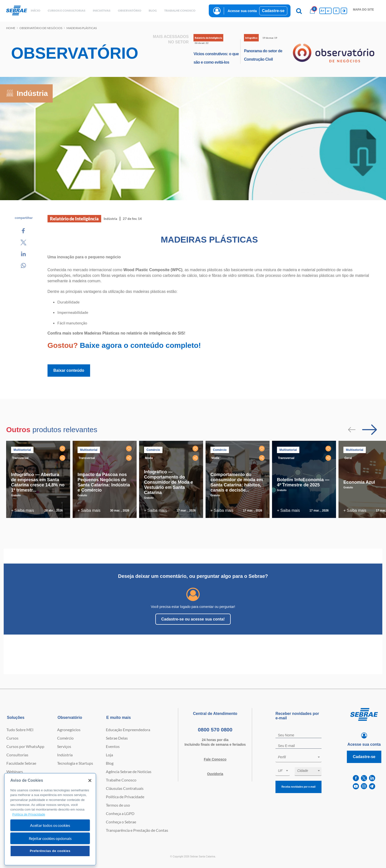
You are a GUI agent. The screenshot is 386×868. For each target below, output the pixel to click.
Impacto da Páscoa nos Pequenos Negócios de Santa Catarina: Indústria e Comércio (104, 482)
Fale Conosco (215, 759)
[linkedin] (372, 778)
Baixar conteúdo (69, 370)
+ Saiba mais (23, 510)
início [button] (36, 10)
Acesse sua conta (242, 11)
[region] (50, 819)
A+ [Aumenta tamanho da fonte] (322, 11)
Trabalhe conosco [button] (180, 10)
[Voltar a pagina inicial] (17, 11)
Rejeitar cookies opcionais (50, 838)
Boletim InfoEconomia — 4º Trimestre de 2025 (303, 482)
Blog (110, 763)
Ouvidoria (215, 774)
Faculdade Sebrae (21, 763)
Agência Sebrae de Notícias (129, 771)
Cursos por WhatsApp (25, 746)
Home (11, 28)
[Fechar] (90, 780)
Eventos (113, 746)
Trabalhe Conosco (121, 780)
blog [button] (153, 10)
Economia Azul (359, 482)
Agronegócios (69, 730)
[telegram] (372, 786)
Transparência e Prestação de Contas (137, 830)
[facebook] (356, 778)
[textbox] (301, 757)
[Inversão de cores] (344, 11)
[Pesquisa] (299, 11)
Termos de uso (118, 805)
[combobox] (298, 758)
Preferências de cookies (50, 851)
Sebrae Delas (117, 738)
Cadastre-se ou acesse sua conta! (193, 619)
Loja (109, 755)
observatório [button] (130, 10)
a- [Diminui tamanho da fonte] (328, 11)
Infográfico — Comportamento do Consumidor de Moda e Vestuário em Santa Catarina (169, 482)
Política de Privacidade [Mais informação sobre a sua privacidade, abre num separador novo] (29, 814)
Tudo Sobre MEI (20, 730)
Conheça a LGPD (120, 813)
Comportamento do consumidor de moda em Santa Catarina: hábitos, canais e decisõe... (237, 482)
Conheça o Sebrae (121, 822)
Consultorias (17, 755)
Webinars (15, 771)
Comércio (65, 738)
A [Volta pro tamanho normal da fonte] (336, 11)
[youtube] (356, 786)
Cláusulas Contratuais (125, 788)
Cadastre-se (273, 11)
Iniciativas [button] (102, 10)
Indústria (65, 755)
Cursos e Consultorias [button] (67, 10)
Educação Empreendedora (128, 730)
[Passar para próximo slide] (370, 430)
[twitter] (364, 778)
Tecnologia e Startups (75, 763)
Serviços (64, 746)
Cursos (12, 738)
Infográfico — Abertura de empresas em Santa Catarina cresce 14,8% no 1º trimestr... (38, 482)
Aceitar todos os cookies (50, 825)
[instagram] (364, 786)
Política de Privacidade (125, 797)
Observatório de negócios (41, 28)
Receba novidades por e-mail (298, 787)
